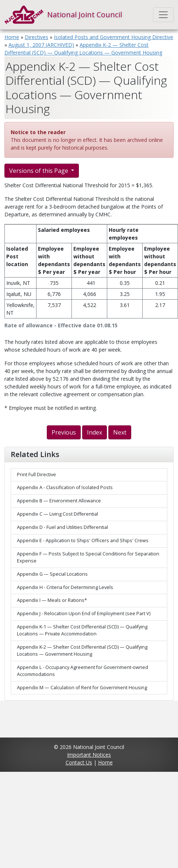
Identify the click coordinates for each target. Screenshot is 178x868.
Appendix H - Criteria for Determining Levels (65, 587)
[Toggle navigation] (163, 15)
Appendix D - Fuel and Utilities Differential (62, 527)
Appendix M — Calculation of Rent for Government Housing (82, 688)
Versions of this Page (39, 171)
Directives (36, 37)
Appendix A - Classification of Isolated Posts (65, 487)
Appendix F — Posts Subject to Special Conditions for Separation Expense (88, 557)
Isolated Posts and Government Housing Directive (114, 37)
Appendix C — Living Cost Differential (57, 514)
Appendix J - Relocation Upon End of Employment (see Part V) (84, 613)
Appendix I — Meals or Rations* (52, 600)
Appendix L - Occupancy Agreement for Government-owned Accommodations (83, 671)
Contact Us (79, 762)
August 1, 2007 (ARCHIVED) (41, 45)
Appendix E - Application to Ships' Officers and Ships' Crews (83, 541)
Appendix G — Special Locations (52, 574)
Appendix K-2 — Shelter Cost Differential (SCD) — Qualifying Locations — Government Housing (82, 651)
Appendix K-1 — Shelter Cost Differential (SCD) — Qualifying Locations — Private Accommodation (82, 630)
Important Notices (89, 755)
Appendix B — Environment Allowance (59, 501)
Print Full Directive (36, 475)
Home (12, 37)
